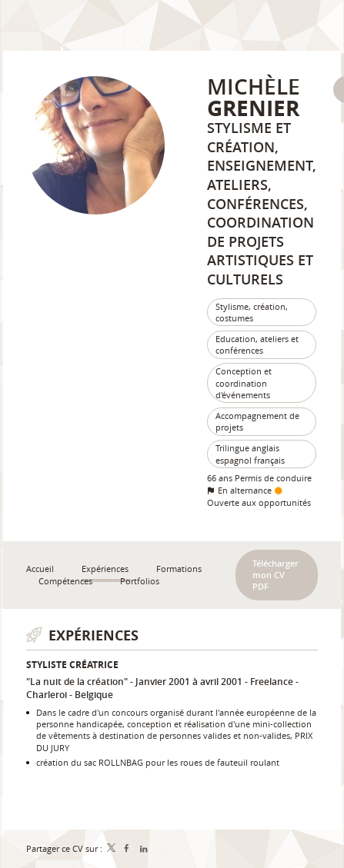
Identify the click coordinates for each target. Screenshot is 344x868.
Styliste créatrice (72, 665)
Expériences (94, 635)
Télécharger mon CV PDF (276, 575)
